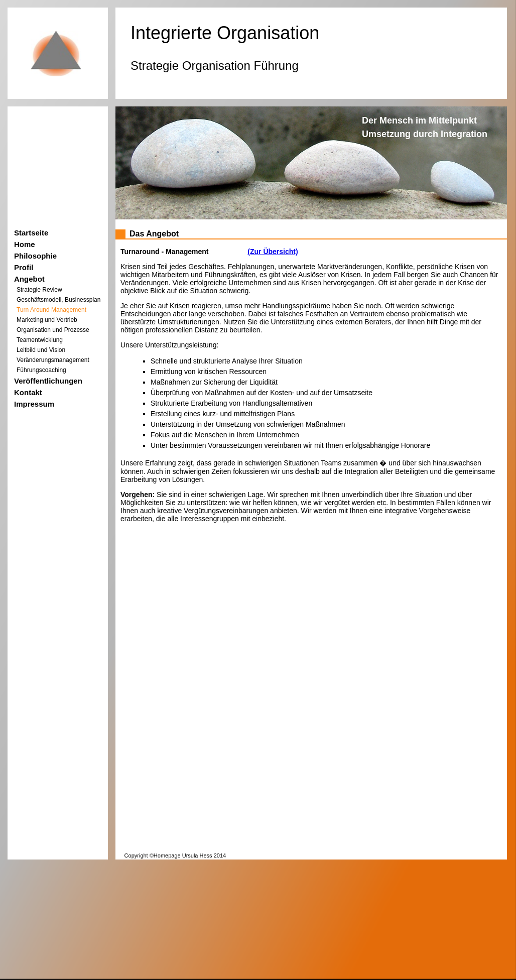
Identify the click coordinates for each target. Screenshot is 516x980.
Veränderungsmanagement (53, 360)
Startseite (31, 233)
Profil (24, 267)
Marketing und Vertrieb (47, 320)
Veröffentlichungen (48, 381)
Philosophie (35, 256)
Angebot (29, 279)
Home (25, 244)
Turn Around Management (51, 310)
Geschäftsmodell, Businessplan (58, 300)
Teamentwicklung (40, 340)
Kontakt (28, 392)
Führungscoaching (41, 370)
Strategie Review (39, 290)
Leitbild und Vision (41, 350)
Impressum (34, 404)
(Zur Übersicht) (273, 252)
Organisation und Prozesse (53, 330)
